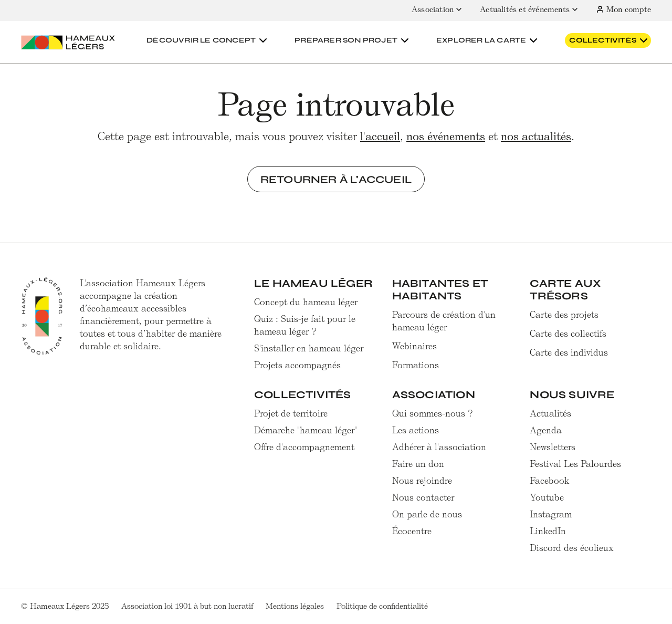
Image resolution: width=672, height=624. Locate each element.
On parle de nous (427, 514)
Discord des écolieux (572, 548)
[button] (208, 40)
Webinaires (414, 346)
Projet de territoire (291, 413)
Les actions (416, 430)
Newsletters (553, 447)
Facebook (550, 481)
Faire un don (418, 464)
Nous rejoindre (422, 481)
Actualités (550, 413)
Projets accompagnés (297, 365)
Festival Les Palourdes (575, 464)
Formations (416, 365)
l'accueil (380, 136)
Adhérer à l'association (439, 447)
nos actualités (536, 136)
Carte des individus (569, 352)
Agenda (546, 430)
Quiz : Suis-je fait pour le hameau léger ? (305, 325)
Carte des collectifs (568, 334)
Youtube (547, 497)
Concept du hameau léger (306, 302)
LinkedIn (548, 531)
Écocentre (412, 531)
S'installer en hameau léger (309, 348)
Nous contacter (423, 497)
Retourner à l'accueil (336, 179)
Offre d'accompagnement (304, 447)
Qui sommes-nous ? (433, 413)
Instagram (551, 514)
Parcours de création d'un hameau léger (444, 321)
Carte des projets (564, 315)
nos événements (446, 136)
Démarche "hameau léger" (306, 430)
